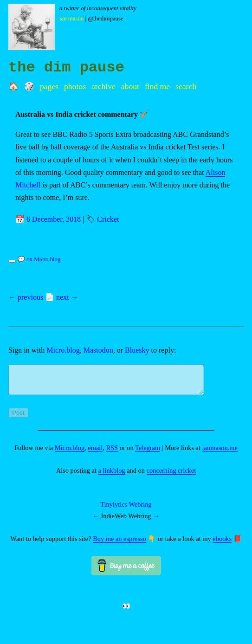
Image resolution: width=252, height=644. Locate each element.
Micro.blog (63, 350)
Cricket (108, 219)
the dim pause (66, 68)
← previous (26, 297)
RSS (112, 453)
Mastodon (98, 350)
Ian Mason (71, 19)
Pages (49, 86)
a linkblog (112, 476)
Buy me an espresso (120, 544)
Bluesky (137, 350)
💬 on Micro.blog (39, 259)
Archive (103, 86)
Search (186, 86)
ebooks (222, 544)
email (95, 453)
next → (67, 297)
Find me (157, 86)
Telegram (148, 453)
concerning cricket (171, 476)
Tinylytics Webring (126, 510)
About (130, 86)
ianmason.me (220, 453)
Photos (75, 86)
